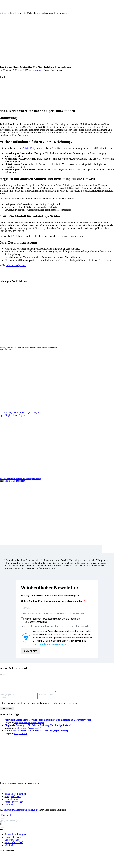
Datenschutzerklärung (26, 813)
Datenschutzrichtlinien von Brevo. (50, 644)
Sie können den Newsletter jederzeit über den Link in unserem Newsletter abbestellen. (56, 626)
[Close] (2, 822)
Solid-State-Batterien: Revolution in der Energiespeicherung (36, 734)
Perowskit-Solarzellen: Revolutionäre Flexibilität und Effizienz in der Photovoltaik (48, 723)
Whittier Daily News (32, 148)
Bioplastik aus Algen (15, 415)
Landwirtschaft (35, 732)
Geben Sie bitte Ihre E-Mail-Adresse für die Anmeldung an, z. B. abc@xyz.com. (53, 614)
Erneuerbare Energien (35, 726)
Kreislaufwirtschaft (21, 732)
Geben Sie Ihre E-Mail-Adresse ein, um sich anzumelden (53, 601)
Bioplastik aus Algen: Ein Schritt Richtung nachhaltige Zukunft (38, 729)
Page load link (8, 819)
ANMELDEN (31, 651)
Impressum (9, 813)
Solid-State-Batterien (15, 481)
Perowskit (9, 349)
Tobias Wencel (37, 70)
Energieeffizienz (20, 726)
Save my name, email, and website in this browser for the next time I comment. (40, 707)
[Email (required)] (58, 698)
